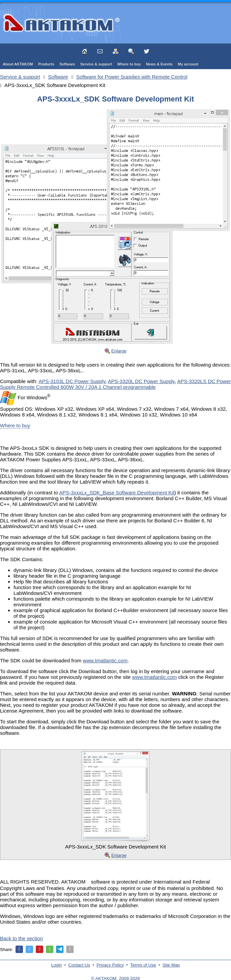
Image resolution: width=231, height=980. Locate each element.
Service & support (96, 64)
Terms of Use (143, 965)
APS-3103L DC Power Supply (72, 381)
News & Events (159, 64)
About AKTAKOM (18, 64)
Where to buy (129, 64)
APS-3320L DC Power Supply (141, 381)
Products (46, 64)
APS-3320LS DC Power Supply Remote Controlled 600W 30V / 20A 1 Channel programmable (115, 384)
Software (67, 64)
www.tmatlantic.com (105, 660)
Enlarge (119, 351)
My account (188, 64)
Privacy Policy (110, 965)
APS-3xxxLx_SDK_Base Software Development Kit (117, 493)
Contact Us (79, 965)
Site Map (171, 965)
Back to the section (21, 938)
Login (57, 965)
